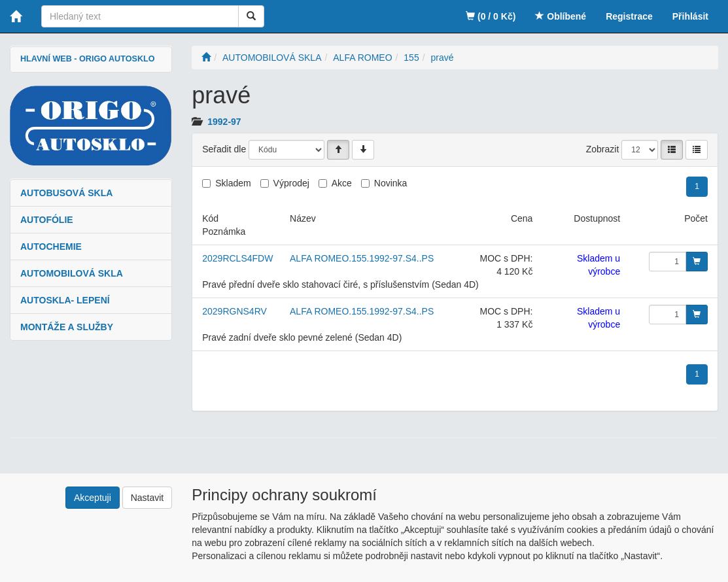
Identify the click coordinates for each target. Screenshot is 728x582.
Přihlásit (690, 16)
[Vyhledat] (251, 16)
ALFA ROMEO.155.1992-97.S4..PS (362, 258)
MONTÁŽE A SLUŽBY (67, 327)
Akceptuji (93, 498)
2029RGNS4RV (234, 311)
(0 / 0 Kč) (491, 16)
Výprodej (291, 183)
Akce (342, 183)
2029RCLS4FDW (237, 258)
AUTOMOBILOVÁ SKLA (72, 273)
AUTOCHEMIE (51, 247)
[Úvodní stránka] (206, 58)
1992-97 (224, 122)
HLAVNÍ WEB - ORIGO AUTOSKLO (87, 59)
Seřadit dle (224, 149)
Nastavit (147, 498)
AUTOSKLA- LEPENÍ (65, 300)
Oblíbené (561, 16)
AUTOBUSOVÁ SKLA (66, 193)
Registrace (629, 16)
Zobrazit (603, 149)
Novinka (391, 183)
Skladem (233, 183)
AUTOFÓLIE (47, 220)
